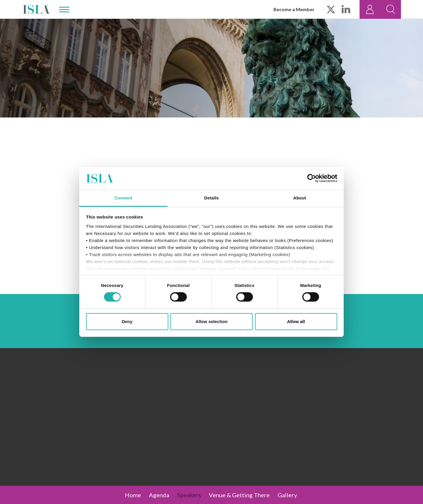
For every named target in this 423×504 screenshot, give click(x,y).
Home (133, 495)
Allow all (296, 321)
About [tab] (300, 198)
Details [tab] (211, 198)
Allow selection (211, 321)
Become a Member (294, 9)
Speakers (189, 495)
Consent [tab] (124, 198)
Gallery (287, 495)
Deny (127, 321)
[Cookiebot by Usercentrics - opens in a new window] (312, 178)
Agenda (159, 495)
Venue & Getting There (239, 495)
